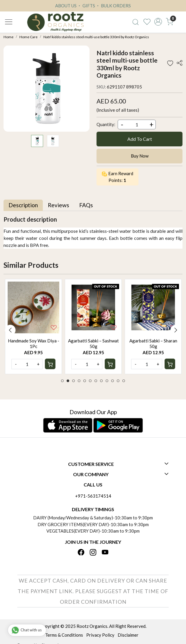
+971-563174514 (93, 496)
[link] (135, 22)
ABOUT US (66, 6)
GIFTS (86, 6)
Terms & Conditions (64, 635)
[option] (33, 327)
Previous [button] (10, 330)
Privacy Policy (100, 635)
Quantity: (106, 124)
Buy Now (140, 156)
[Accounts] (158, 22)
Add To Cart (140, 139)
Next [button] (176, 330)
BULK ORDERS (113, 6)
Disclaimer (128, 635)
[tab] (23, 205)
